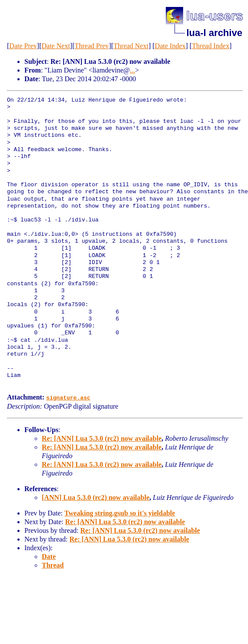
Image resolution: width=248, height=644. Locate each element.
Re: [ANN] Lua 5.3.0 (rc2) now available (102, 438)
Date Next (56, 46)
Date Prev (23, 46)
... (132, 70)
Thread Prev (92, 46)
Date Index (170, 46)
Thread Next (131, 46)
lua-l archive (214, 33)
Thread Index (211, 46)
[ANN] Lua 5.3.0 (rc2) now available (96, 497)
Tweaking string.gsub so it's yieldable (120, 513)
